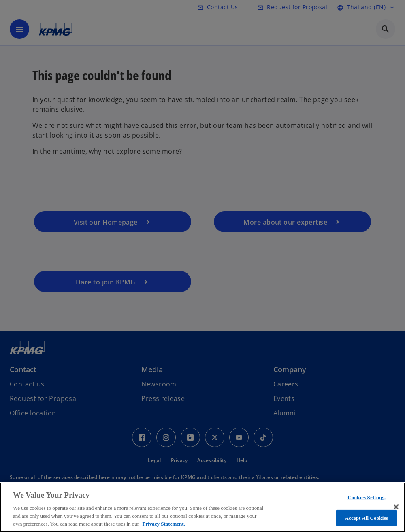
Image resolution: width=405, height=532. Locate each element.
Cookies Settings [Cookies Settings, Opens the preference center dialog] (366, 497)
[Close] (396, 507)
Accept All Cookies (366, 518)
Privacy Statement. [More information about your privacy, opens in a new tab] (163, 524)
